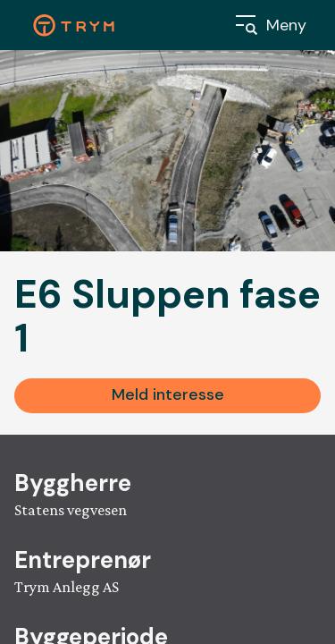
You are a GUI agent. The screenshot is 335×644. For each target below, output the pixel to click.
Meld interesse (168, 394)
